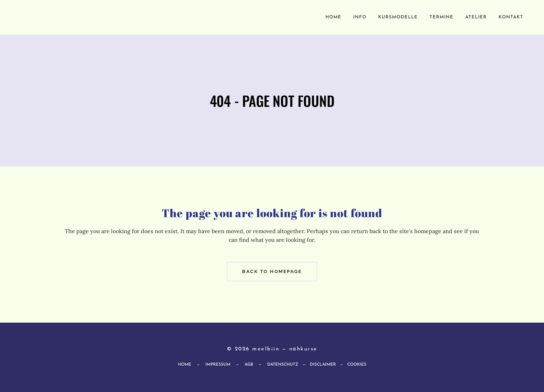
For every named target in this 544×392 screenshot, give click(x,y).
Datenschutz (283, 365)
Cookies (357, 365)
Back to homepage (272, 271)
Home (185, 365)
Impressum (218, 365)
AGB (249, 365)
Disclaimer (323, 365)
